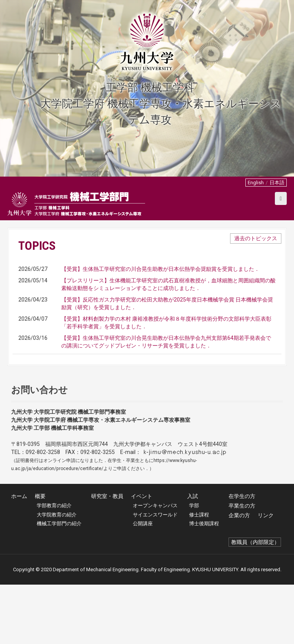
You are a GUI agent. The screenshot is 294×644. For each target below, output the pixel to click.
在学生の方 (242, 556)
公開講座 (143, 583)
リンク (266, 575)
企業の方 (239, 575)
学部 (194, 565)
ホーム (19, 556)
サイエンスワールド (155, 574)
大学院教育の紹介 (57, 574)
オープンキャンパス (155, 565)
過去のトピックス (256, 238)
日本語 (277, 183)
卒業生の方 (242, 565)
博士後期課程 (204, 583)
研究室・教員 (107, 556)
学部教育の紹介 (54, 565)
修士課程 (199, 574)
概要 (40, 556)
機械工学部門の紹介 (59, 583)
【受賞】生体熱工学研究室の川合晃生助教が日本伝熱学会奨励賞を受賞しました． (160, 269)
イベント (142, 556)
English (256, 183)
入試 (193, 556)
